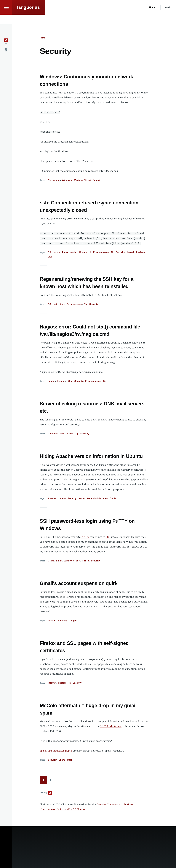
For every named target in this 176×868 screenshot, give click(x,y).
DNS (62, 434)
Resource (53, 434)
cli (90, 180)
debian (74, 252)
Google (73, 621)
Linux (65, 252)
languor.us (28, 17)
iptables (141, 252)
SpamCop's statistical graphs (56, 751)
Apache (61, 381)
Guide (113, 499)
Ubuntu (83, 252)
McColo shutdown (111, 726)
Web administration (98, 499)
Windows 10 (80, 180)
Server (82, 499)
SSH (50, 252)
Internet (52, 621)
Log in (168, 17)
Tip (112, 252)
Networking (54, 180)
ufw (50, 257)
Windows (67, 180)
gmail (69, 760)
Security (97, 180)
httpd (70, 381)
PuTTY (85, 537)
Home (42, 38)
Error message (101, 252)
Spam (62, 760)
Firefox (62, 683)
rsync (57, 252)
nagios (52, 381)
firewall (131, 252)
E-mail (70, 434)
